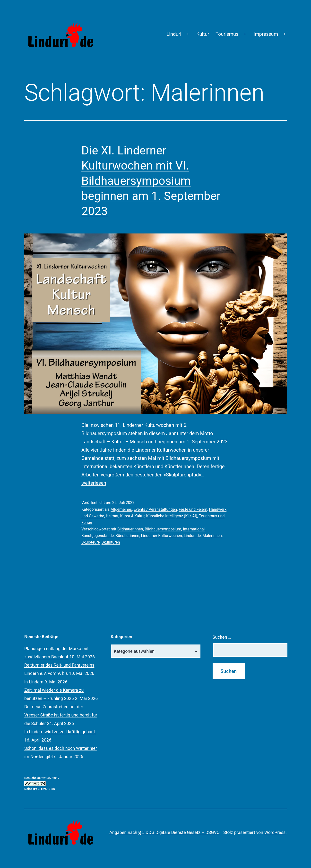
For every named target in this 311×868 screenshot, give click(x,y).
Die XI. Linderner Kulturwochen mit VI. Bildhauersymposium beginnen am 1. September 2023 (151, 181)
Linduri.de (192, 536)
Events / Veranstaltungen (155, 509)
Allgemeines (121, 509)
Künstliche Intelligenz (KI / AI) (172, 516)
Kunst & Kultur (132, 516)
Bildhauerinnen (130, 529)
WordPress (275, 832)
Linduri (174, 34)
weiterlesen (94, 483)
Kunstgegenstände (98, 536)
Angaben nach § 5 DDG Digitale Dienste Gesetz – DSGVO (164, 832)
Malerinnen (212, 536)
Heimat (112, 516)
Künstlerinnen (127, 536)
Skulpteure (91, 542)
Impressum (266, 34)
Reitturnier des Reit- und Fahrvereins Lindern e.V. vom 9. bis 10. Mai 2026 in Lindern (59, 673)
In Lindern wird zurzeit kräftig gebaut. (60, 732)
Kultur (203, 34)
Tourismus (227, 34)
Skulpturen (111, 542)
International (194, 529)
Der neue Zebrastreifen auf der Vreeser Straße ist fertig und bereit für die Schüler (61, 715)
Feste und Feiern (193, 509)
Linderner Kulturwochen (161, 536)
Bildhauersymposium (163, 529)
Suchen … (222, 637)
